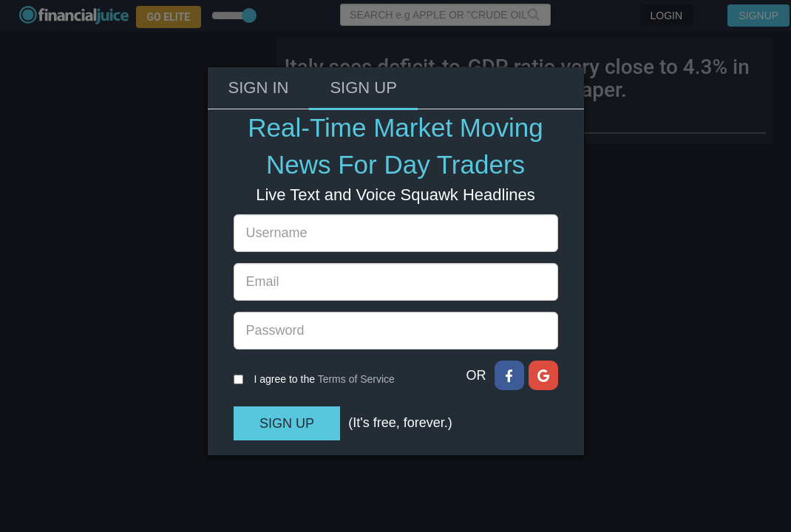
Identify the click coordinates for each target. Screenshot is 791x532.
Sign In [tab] (259, 45)
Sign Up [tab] (363, 45)
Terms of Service (356, 336)
